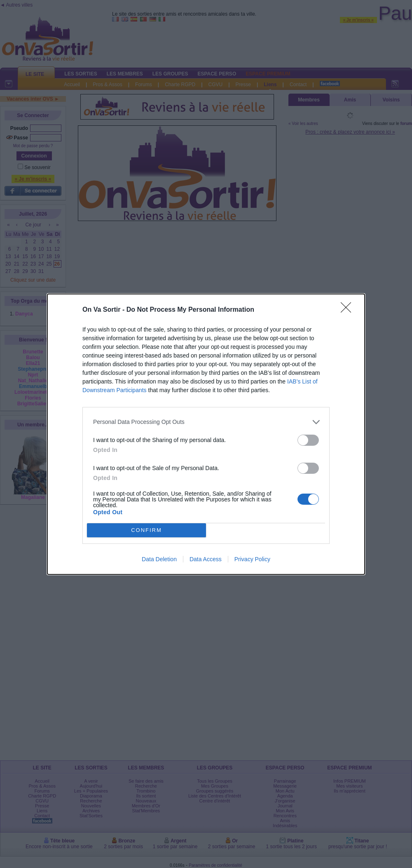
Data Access (206, 559)
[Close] (349, 310)
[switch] (308, 440)
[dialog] (206, 434)
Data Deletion (159, 559)
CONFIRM (146, 530)
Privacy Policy (252, 559)
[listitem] (206, 422)
